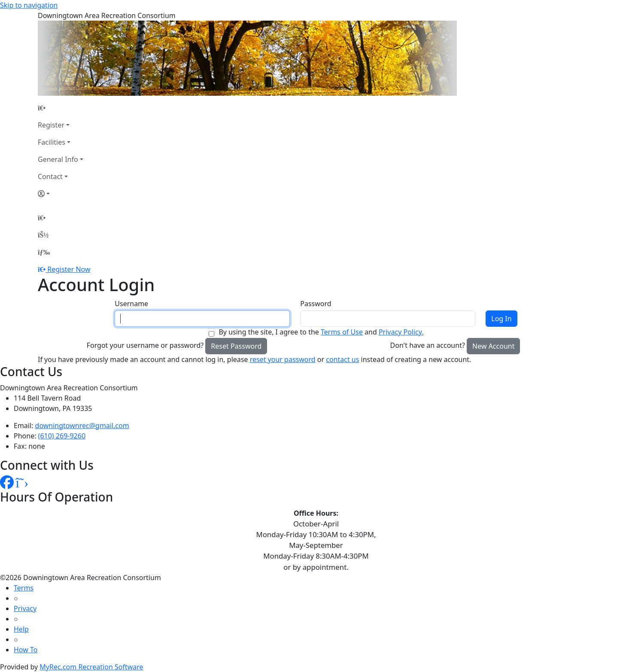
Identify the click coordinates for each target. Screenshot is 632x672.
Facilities (52, 142)
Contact (50, 176)
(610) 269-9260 (62, 436)
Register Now (69, 269)
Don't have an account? (428, 345)
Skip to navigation (29, 5)
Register (51, 125)
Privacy (25, 608)
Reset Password (236, 346)
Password (316, 304)
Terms (24, 588)
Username (131, 304)
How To (26, 650)
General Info (58, 159)
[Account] (61, 194)
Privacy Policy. (401, 332)
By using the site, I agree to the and (321, 332)
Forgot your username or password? (145, 345)
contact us (342, 359)
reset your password (283, 359)
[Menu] (44, 252)
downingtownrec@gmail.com (82, 426)
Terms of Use (342, 332)
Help (21, 629)
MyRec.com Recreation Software (91, 667)
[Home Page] (61, 108)
